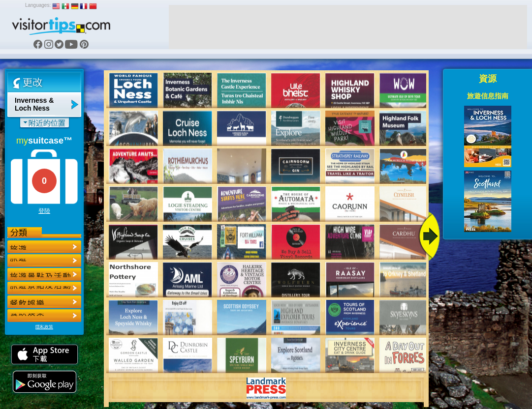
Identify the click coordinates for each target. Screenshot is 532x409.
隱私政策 (44, 327)
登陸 (44, 211)
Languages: (38, 5)
